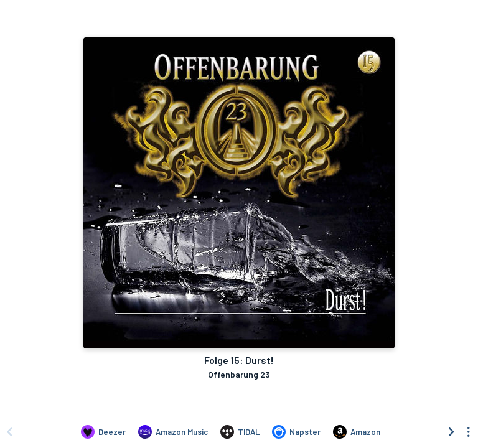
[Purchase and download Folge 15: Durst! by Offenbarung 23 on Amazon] (357, 432)
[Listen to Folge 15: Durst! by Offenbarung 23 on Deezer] (103, 432)
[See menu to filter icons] (469, 432)
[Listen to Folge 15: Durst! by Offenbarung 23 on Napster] (296, 432)
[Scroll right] (451, 432)
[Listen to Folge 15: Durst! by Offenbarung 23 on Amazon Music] (173, 432)
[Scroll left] (9, 432)
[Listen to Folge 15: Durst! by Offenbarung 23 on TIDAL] (240, 432)
